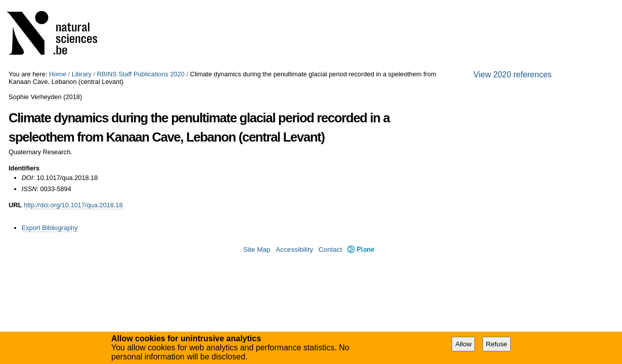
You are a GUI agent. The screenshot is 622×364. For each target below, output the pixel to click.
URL (15, 205)
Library (82, 74)
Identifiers (24, 168)
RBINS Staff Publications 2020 (141, 74)
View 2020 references (512, 75)
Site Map (257, 249)
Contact (330, 249)
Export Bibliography (50, 228)
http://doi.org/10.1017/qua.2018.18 (73, 205)
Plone (361, 249)
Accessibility (294, 249)
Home (58, 74)
